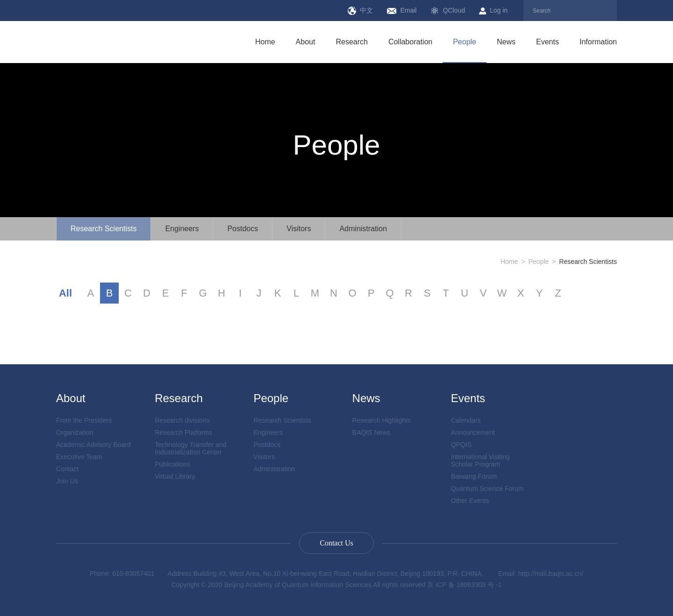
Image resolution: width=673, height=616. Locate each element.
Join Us (67, 481)
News (506, 42)
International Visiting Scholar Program (480, 460)
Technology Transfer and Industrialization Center (190, 448)
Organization (75, 432)
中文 (360, 11)
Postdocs (243, 229)
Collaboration (410, 42)
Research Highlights (382, 420)
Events (548, 42)
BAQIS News (372, 432)
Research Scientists (104, 229)
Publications (172, 464)
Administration (363, 229)
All (65, 293)
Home (265, 42)
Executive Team (79, 457)
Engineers (182, 229)
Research (351, 42)
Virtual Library (175, 476)
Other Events (470, 501)
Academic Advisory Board (93, 445)
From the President (84, 420)
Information (598, 42)
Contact (67, 469)
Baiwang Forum (474, 476)
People (465, 42)
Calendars (466, 420)
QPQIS (461, 445)
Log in (493, 11)
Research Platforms (183, 432)
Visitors (299, 229)
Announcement (473, 432)
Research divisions (182, 420)
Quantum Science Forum (487, 489)
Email (402, 10)
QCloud (447, 11)
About (306, 42)
